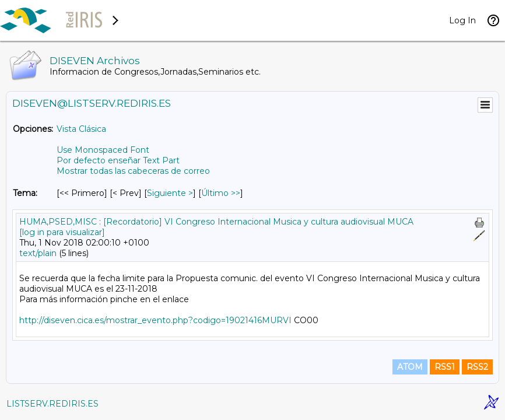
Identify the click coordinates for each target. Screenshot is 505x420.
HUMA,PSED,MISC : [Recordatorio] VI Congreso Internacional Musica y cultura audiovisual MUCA (216, 222)
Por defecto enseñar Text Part (118, 160)
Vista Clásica (81, 129)
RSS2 (477, 367)
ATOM (410, 367)
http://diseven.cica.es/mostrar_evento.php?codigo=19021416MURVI (155, 320)
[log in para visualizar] (62, 232)
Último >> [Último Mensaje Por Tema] (221, 193)
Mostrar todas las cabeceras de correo (133, 171)
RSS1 (445, 367)
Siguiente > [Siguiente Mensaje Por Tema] (170, 193)
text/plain (38, 253)
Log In (462, 20)
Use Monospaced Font (103, 150)
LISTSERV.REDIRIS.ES (52, 404)
